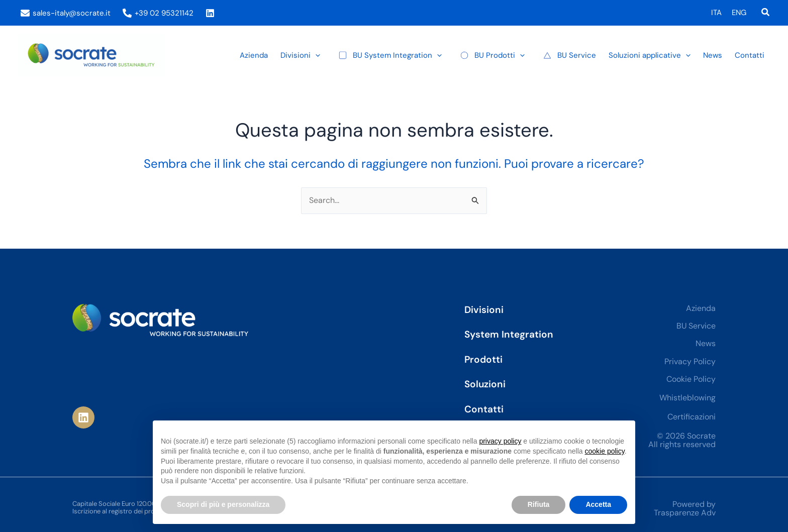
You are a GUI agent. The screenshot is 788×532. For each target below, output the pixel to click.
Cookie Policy (691, 379)
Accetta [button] (598, 504)
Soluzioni (485, 384)
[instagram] (212, 13)
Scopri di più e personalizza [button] (223, 504)
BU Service (696, 326)
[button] (766, 13)
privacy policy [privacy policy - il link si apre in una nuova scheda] (500, 441)
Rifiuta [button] (539, 504)
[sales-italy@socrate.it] (66, 13)
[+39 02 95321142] (158, 13)
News (706, 343)
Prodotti (483, 359)
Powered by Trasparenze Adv (685, 509)
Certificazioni (692, 417)
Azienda (701, 308)
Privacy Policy (690, 361)
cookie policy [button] (605, 451)
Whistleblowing (687, 398)
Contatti (484, 409)
